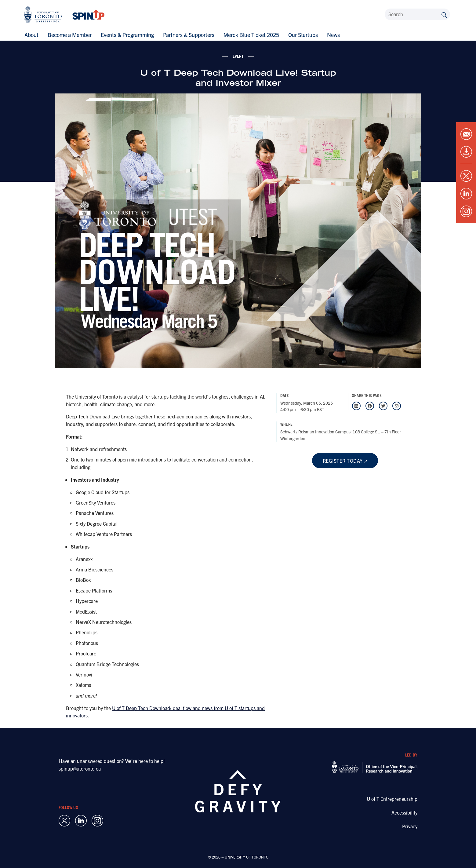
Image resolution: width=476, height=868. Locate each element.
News (333, 35)
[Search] (417, 14)
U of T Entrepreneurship (392, 799)
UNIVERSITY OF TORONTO (247, 857)
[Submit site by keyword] (444, 14)
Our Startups (303, 35)
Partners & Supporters (189, 35)
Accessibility (404, 812)
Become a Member (70, 35)
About (31, 35)
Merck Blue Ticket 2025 (251, 35)
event (238, 56)
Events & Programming (127, 35)
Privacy (410, 826)
